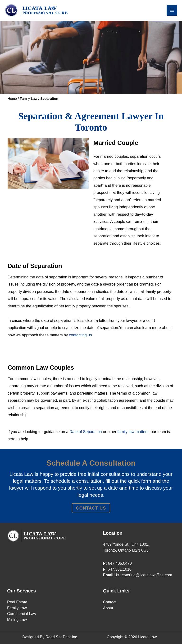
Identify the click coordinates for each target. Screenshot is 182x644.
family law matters (133, 432)
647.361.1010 (120, 569)
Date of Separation (86, 432)
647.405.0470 (120, 563)
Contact (110, 602)
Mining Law (17, 620)
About (108, 608)
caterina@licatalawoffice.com (147, 575)
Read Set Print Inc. (62, 637)
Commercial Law (22, 614)
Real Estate (17, 602)
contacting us (80, 335)
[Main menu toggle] (172, 10)
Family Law (17, 608)
